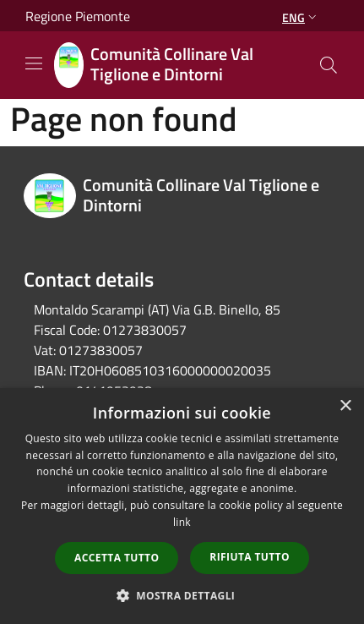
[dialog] (182, 506)
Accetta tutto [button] (117, 558)
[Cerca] (329, 65)
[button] (182, 595)
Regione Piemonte (78, 16)
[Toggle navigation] (34, 63)
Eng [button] (301, 17)
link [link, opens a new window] (182, 522)
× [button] (345, 406)
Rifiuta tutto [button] (250, 557)
